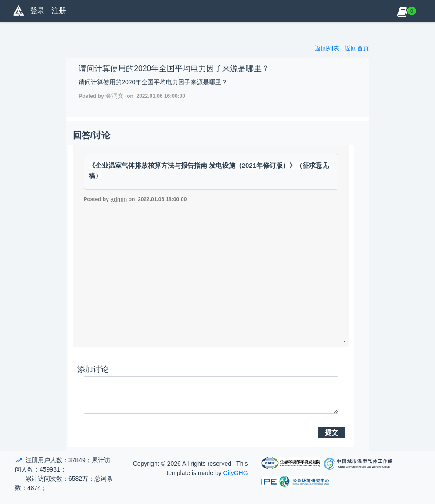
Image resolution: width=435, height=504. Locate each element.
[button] (402, 11)
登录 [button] (37, 11)
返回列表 (327, 48)
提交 (331, 432)
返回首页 (357, 48)
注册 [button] (59, 11)
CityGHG (236, 473)
